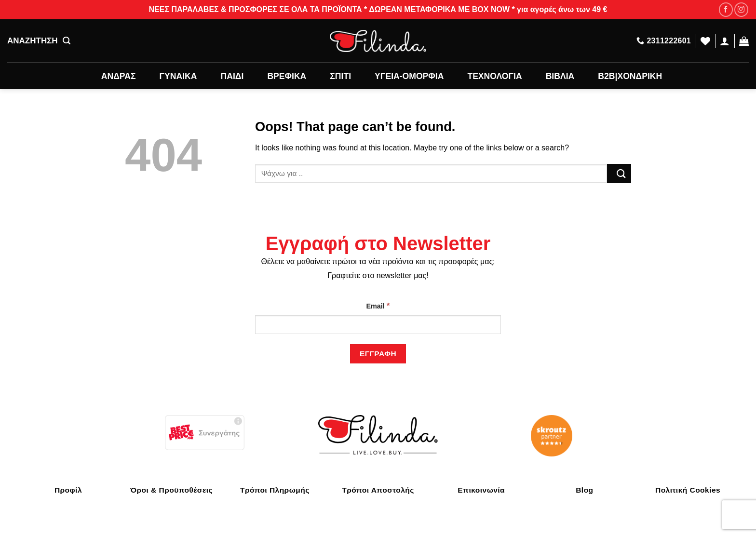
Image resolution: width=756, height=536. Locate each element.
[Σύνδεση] (725, 41)
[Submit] (619, 173)
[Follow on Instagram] (741, 9)
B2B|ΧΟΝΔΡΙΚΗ (630, 76)
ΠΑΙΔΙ (232, 76)
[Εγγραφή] (378, 354)
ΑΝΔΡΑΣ (119, 76)
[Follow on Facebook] (726, 9)
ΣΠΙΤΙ (340, 76)
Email (378, 306)
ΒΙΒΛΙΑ (560, 76)
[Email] (378, 325)
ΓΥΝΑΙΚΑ (178, 76)
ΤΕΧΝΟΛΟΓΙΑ (494, 76)
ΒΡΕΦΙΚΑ (287, 76)
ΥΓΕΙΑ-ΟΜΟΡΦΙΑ (409, 76)
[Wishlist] (705, 41)
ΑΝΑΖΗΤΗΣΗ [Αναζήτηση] (39, 41)
